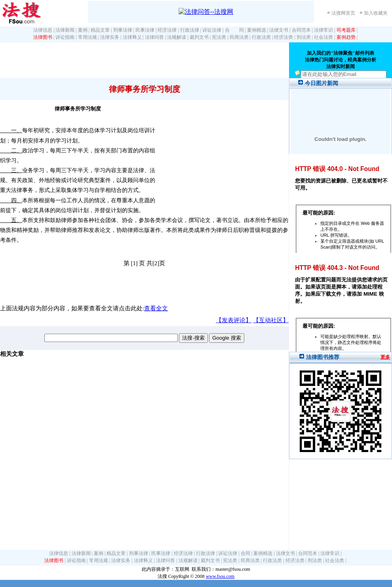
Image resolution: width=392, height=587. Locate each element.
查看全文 (156, 308)
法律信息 (43, 30)
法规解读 (177, 37)
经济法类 (284, 37)
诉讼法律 (212, 30)
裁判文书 (199, 37)
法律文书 (279, 30)
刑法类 (304, 37)
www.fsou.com (220, 576)
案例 (83, 30)
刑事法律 (123, 30)
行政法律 (190, 30)
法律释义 (132, 37)
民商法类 (239, 37)
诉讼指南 (65, 37)
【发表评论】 (234, 320)
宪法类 (219, 37)
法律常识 (323, 30)
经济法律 (167, 30)
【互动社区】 (271, 320)
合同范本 (301, 30)
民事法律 (145, 30)
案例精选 (257, 30)
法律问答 (154, 37)
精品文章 (100, 30)
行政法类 (261, 37)
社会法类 (323, 37)
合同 (245, 553)
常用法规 (88, 37)
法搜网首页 (343, 13)
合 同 (234, 30)
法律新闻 (65, 30)
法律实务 (110, 37)
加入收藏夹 (376, 13)
